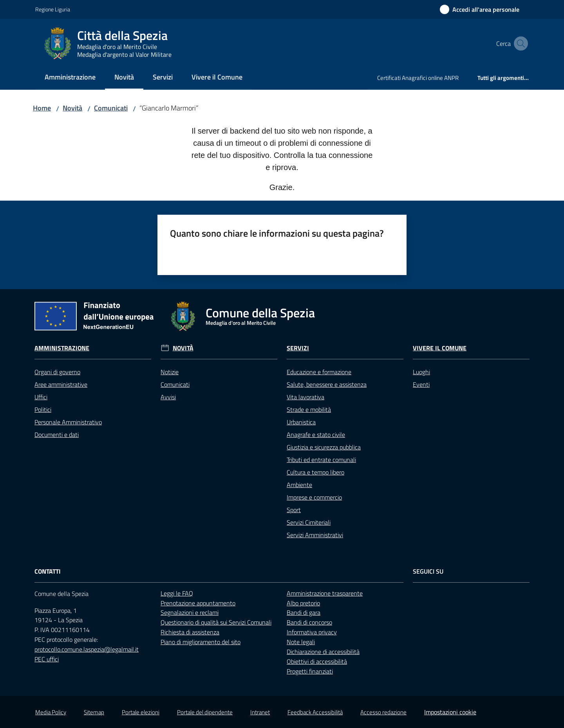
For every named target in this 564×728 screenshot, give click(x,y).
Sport (294, 510)
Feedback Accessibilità (315, 712)
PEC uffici (47, 659)
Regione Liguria (53, 9)
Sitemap (94, 712)
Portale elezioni (141, 712)
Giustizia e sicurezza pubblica (324, 447)
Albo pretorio (303, 603)
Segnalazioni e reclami (190, 612)
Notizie (170, 372)
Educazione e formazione (319, 372)
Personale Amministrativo (68, 422)
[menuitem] (70, 78)
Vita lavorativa (305, 397)
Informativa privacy (312, 632)
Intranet (260, 712)
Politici (43, 409)
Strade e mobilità (309, 409)
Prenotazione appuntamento (198, 603)
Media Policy (51, 712)
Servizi (298, 348)
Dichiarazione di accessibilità (323, 652)
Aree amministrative (61, 384)
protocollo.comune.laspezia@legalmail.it (87, 649)
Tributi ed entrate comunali (321, 460)
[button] (519, 43)
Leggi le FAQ (177, 593)
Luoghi (421, 372)
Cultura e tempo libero (315, 472)
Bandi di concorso (309, 622)
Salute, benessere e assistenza (327, 384)
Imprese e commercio (314, 497)
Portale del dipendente (205, 712)
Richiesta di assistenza (190, 632)
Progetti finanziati (310, 671)
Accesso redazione (383, 712)
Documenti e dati (57, 435)
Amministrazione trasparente (325, 593)
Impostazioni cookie (450, 712)
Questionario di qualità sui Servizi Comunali (216, 622)
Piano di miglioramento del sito (201, 642)
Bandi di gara (304, 612)
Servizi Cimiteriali (309, 522)
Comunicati (111, 108)
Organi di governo (57, 372)
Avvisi (168, 397)
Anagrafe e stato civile (316, 435)
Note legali (301, 642)
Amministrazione (62, 348)
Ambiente (299, 485)
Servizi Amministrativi (315, 535)
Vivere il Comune (440, 348)
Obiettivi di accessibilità (317, 661)
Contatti (48, 571)
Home (42, 108)
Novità (72, 108)
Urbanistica (301, 422)
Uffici (41, 397)
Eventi (421, 384)
